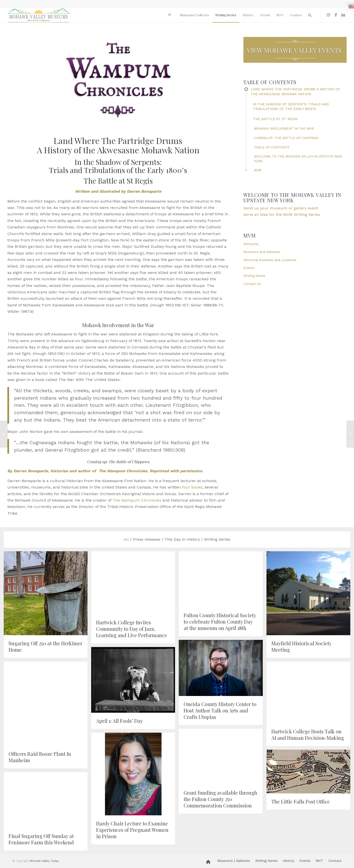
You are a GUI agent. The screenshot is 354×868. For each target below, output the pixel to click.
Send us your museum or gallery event (281, 208)
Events (249, 268)
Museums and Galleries (262, 252)
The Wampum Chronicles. (124, 471)
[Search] (310, 15)
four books (192, 487)
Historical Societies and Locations (270, 260)
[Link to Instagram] (328, 15)
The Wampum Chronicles (137, 500)
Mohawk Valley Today (44, 861)
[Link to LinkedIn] (343, 15)
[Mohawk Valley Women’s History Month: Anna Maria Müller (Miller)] (350, 434)
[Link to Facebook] (336, 15)
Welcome (251, 244)
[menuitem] (170, 15)
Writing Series (254, 276)
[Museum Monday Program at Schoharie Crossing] (4, 434)
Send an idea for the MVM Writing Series (282, 214)
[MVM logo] (38, 15)
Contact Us (252, 284)
